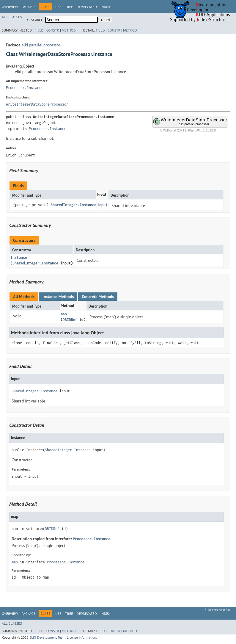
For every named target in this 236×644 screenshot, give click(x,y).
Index (105, 7)
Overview (10, 7)
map (64, 314)
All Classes (12, 17)
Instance (19, 257)
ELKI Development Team (47, 637)
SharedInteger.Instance (73, 205)
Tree (69, 7)
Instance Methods (58, 297)
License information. (82, 637)
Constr (53, 30)
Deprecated (87, 7)
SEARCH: (38, 20)
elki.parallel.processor (41, 45)
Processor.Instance (25, 88)
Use (58, 7)
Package (28, 7)
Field (39, 30)
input (102, 205)
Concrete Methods (98, 297)
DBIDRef (70, 320)
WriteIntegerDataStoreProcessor (37, 104)
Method (69, 30)
